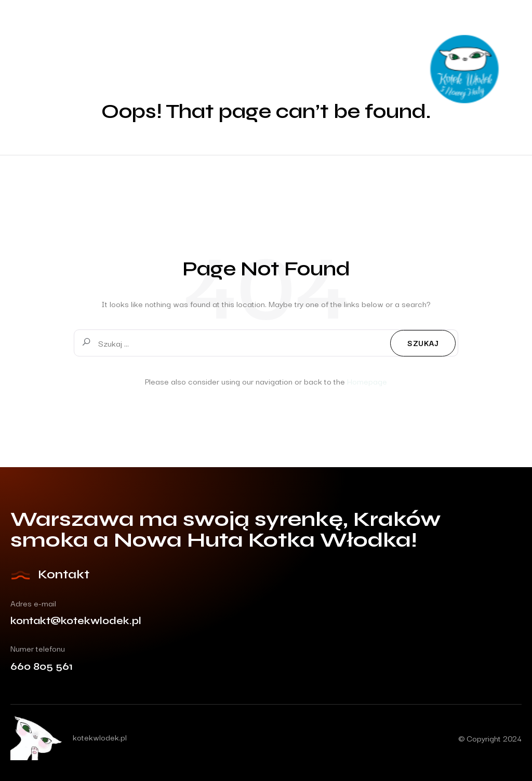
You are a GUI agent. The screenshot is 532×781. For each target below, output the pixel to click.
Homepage (367, 381)
